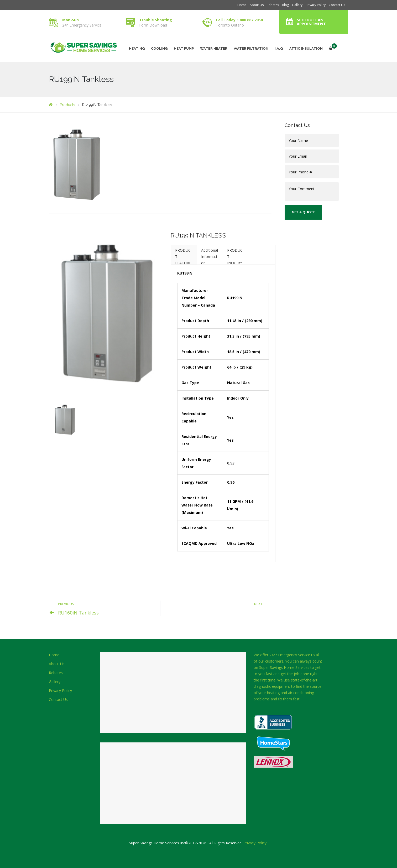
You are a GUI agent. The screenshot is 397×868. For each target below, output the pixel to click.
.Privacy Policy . (255, 843)
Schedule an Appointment (311, 22)
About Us (257, 5)
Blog (285, 5)
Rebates (273, 5)
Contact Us (337, 5)
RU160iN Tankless (78, 613)
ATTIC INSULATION (306, 48)
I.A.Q (279, 48)
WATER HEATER (214, 48)
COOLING (159, 48)
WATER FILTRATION (251, 48)
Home (242, 5)
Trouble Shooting (156, 20)
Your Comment (312, 192)
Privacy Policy (316, 5)
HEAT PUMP (184, 48)
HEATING (137, 48)
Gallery (297, 5)
